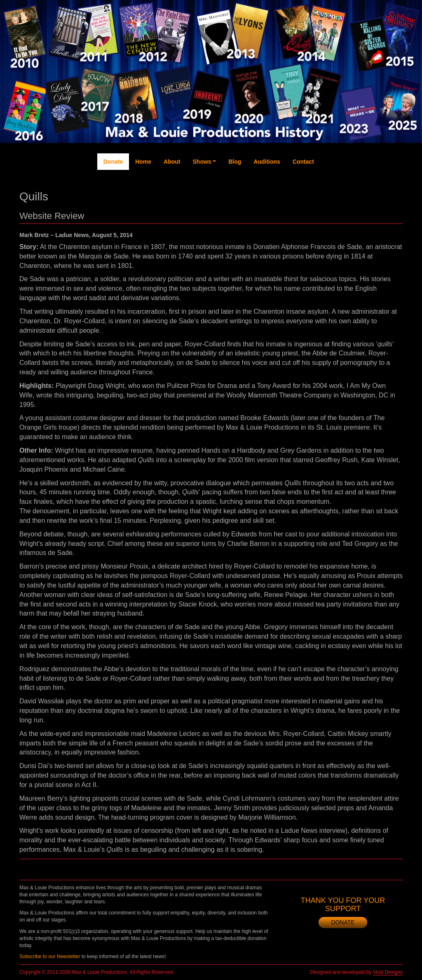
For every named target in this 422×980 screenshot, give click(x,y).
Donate (113, 162)
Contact (303, 162)
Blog (235, 162)
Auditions (267, 162)
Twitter (345, 182)
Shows (202, 162)
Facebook (328, 190)
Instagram (378, 195)
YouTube (361, 186)
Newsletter (395, 195)
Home (143, 162)
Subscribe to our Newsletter (50, 956)
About (172, 162)
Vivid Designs (388, 972)
